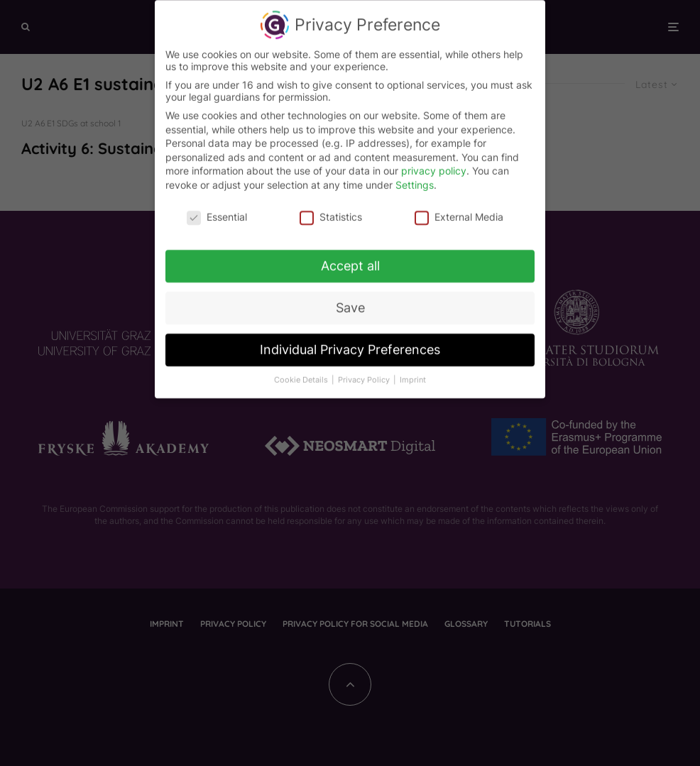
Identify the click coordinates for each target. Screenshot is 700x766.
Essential (217, 211)
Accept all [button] (350, 261)
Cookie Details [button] (302, 375)
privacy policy (434, 166)
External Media (459, 211)
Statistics (331, 211)
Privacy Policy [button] (365, 375)
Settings (415, 179)
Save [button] (350, 303)
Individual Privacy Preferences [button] (350, 345)
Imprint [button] (413, 375)
